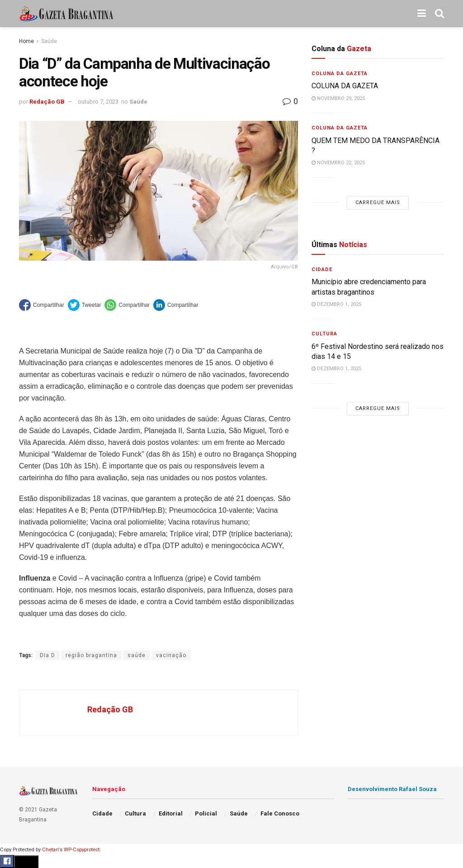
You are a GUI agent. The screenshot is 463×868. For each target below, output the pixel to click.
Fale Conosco (280, 813)
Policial (206, 813)
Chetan (50, 850)
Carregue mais (378, 203)
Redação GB (47, 102)
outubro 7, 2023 (98, 102)
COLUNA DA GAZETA (345, 86)
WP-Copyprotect (82, 850)
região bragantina (91, 655)
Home (26, 41)
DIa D (47, 655)
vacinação (171, 655)
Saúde (49, 41)
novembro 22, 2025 (338, 163)
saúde (137, 655)
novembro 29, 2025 (338, 98)
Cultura (324, 334)
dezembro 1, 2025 (336, 304)
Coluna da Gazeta (340, 74)
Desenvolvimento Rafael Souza (392, 789)
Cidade (322, 269)
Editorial (171, 813)
